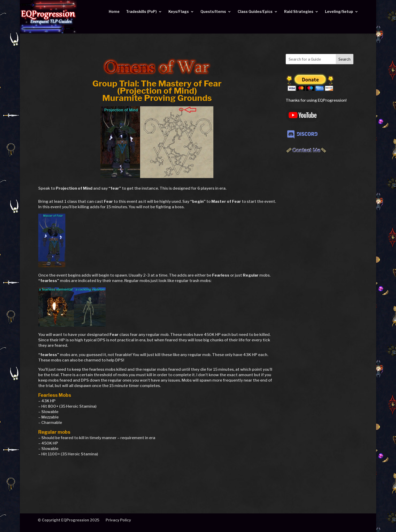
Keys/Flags (179, 12)
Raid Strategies (299, 12)
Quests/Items (213, 12)
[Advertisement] (320, 241)
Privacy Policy (118, 520)
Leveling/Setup (339, 12)
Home (114, 12)
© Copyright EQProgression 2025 (68, 520)
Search (344, 59)
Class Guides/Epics (255, 12)
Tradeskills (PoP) (141, 12)
